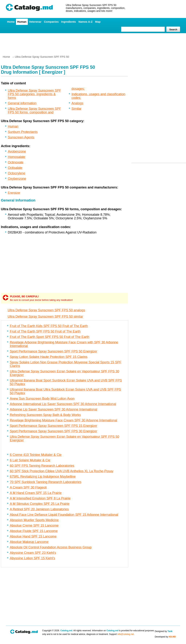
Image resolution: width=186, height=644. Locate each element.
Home (11, 22)
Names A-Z (86, 22)
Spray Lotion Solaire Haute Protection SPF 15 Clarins (49, 357)
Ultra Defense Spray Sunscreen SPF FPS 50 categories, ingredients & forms (34, 94)
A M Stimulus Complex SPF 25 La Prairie (40, 504)
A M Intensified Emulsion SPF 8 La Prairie (40, 498)
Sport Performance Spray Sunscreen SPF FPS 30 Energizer (53, 431)
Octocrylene (17, 173)
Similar (77, 109)
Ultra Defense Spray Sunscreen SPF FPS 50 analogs (46, 310)
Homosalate (17, 157)
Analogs (77, 103)
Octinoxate (16, 162)
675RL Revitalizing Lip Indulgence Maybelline (43, 477)
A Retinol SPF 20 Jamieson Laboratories (39, 509)
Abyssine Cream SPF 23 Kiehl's (33, 553)
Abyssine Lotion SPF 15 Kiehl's (33, 558)
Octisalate (15, 168)
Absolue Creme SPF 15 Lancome (34, 526)
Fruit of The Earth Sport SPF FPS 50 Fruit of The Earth (50, 337)
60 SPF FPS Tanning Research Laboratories (42, 466)
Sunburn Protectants (23, 132)
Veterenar (35, 22)
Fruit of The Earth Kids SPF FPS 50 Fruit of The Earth (49, 326)
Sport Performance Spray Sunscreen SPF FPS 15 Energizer (53, 426)
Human (22, 22)
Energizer (14, 193)
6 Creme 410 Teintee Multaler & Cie (36, 455)
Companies (51, 22)
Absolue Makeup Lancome (29, 542)
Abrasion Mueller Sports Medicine (34, 520)
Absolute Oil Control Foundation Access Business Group (51, 547)
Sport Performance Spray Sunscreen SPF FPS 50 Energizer (53, 351)
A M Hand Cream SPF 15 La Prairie (36, 493)
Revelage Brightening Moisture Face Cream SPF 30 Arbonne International (63, 420)
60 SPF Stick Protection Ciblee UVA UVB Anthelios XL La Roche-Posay (62, 471)
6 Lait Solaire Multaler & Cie (30, 460)
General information (22, 103)
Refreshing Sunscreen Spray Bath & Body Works (45, 415)
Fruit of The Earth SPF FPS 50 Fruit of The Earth (45, 331)
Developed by (165, 637)
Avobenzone (17, 151)
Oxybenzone (17, 179)
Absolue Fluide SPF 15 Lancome (34, 531)
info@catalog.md (126, 634)
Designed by (164, 631)
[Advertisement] (93, 43)
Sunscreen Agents (21, 137)
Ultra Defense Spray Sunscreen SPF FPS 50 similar (45, 317)
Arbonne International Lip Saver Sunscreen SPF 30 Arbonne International (63, 404)
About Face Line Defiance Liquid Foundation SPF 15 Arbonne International (64, 515)
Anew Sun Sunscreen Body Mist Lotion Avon (42, 399)
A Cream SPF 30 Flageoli (28, 487)
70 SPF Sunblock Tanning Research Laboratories (46, 482)
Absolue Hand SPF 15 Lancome (33, 536)
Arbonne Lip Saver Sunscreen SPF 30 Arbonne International (53, 409)
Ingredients (69, 22)
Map (98, 22)
